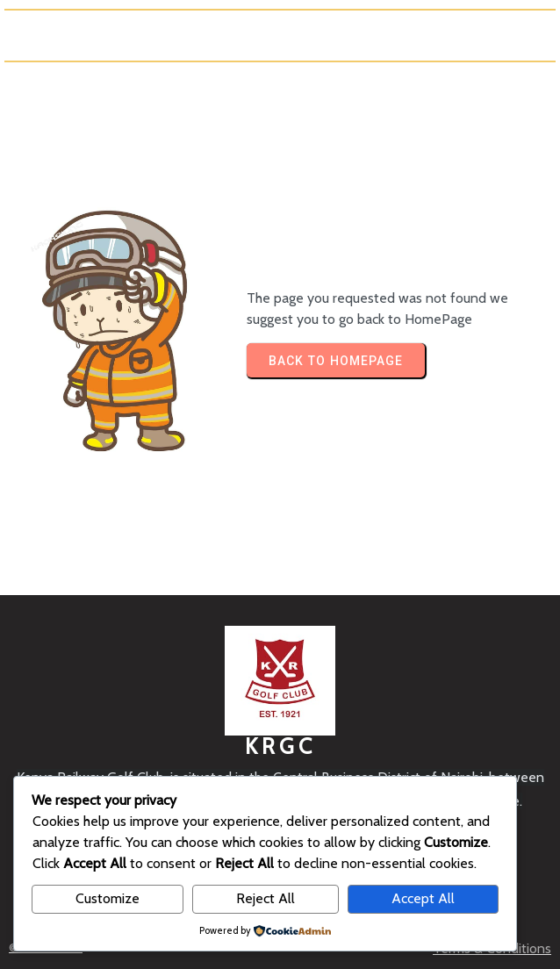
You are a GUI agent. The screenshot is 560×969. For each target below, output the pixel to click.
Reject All (266, 898)
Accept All (423, 898)
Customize (108, 898)
